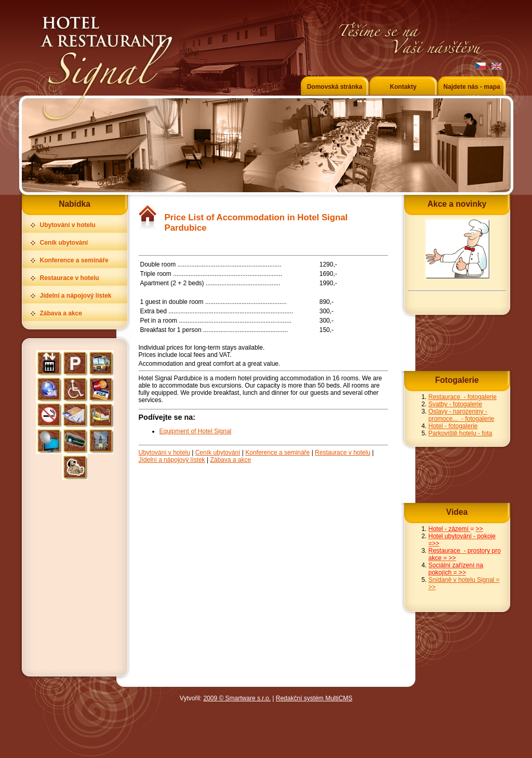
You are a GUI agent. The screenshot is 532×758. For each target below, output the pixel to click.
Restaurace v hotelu (70, 278)
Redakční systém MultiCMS (314, 698)
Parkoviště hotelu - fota (461, 433)
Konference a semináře (74, 260)
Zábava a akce (61, 313)
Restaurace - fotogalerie (463, 397)
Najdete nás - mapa (471, 87)
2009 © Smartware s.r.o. (237, 698)
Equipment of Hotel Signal (196, 431)
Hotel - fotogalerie (453, 426)
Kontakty (403, 87)
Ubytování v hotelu (68, 225)
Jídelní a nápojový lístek (76, 296)
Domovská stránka (335, 87)
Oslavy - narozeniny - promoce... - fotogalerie (462, 415)
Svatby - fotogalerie (455, 404)
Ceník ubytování (64, 243)
